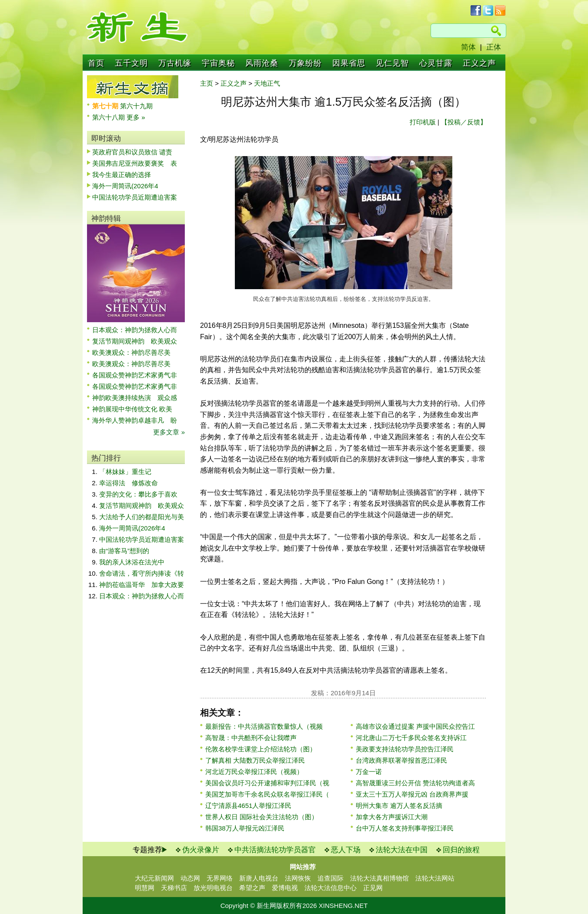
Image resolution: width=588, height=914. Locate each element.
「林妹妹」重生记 (125, 472)
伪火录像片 (201, 850)
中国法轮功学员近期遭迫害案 (135, 197)
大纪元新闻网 (154, 878)
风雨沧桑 (262, 63)
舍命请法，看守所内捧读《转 (142, 573)
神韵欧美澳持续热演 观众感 (135, 398)
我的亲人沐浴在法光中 (132, 562)
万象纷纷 (305, 63)
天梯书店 (174, 888)
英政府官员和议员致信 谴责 (132, 152)
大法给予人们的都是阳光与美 (142, 517)
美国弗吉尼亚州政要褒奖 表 (135, 163)
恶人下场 (346, 850)
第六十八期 (109, 117)
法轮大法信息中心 (331, 888)
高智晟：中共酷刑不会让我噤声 (251, 738)
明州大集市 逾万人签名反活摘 (399, 806)
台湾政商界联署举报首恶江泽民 (401, 760)
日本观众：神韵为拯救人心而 (135, 330)
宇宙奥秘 (218, 63)
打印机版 (423, 122)
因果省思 (349, 63)
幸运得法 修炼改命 (129, 483)
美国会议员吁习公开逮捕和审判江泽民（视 (267, 783)
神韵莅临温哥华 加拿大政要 (142, 585)
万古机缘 (175, 63)
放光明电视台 (213, 888)
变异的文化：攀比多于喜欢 (138, 494)
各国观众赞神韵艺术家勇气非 (135, 375)
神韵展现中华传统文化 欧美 (132, 409)
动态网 (190, 878)
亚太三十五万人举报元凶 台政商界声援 (412, 794)
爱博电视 (285, 888)
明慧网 (145, 888)
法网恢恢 (298, 878)
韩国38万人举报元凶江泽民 (245, 828)
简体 (468, 47)
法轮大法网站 (435, 878)
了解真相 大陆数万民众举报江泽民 (255, 760)
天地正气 (267, 83)
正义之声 (479, 63)
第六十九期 (136, 106)
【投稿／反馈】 (464, 122)
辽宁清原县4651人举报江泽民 (248, 806)
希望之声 (252, 888)
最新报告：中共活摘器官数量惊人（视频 (264, 726)
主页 (207, 83)
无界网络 (220, 878)
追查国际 (331, 878)
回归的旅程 (461, 850)
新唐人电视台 (259, 878)
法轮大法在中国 (402, 850)
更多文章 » (169, 432)
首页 (96, 63)
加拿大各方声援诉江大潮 (392, 817)
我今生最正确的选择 (122, 175)
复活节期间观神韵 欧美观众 (135, 341)
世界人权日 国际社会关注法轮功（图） (262, 817)
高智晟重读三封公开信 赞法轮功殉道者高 (415, 783)
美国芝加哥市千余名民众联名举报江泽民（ (267, 794)
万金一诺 (369, 772)
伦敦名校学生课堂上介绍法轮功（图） (261, 749)
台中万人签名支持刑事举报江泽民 (405, 828)
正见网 (373, 888)
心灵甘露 (436, 63)
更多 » (136, 117)
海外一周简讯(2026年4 (125, 186)
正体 (494, 47)
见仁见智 (392, 63)
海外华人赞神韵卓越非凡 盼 (135, 420)
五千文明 (131, 63)
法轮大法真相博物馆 (379, 878)
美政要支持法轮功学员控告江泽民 (405, 749)
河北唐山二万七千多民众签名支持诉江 (411, 738)
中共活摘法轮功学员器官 (275, 850)
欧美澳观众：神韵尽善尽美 (135, 352)
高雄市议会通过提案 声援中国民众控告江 (415, 726)
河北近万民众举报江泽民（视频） (254, 772)
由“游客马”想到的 (124, 551)
